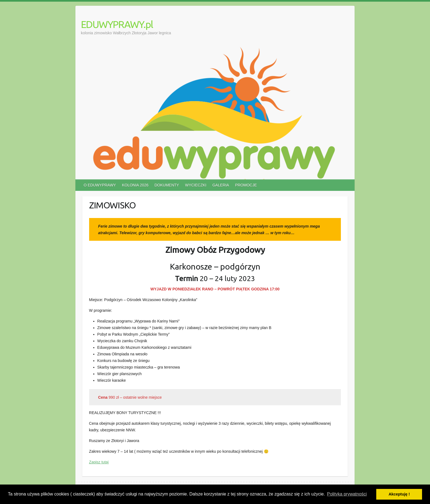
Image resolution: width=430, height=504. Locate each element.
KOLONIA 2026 (135, 185)
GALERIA (221, 185)
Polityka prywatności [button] (347, 494)
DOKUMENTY (167, 185)
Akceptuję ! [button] (399, 494)
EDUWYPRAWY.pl (117, 24)
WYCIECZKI (196, 185)
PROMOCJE (246, 185)
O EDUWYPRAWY (100, 185)
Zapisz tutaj (99, 462)
